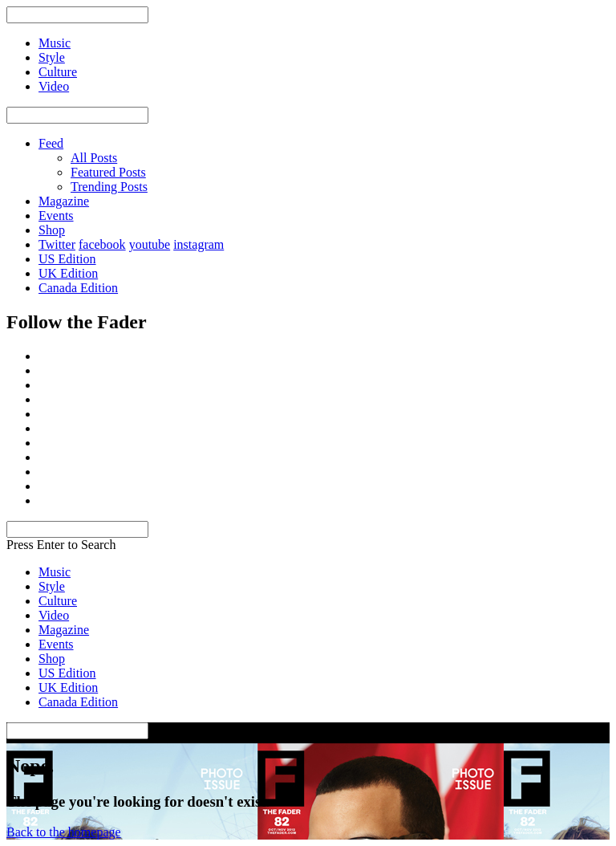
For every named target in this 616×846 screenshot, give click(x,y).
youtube (150, 244)
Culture (58, 601)
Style (52, 586)
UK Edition (68, 273)
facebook (102, 244)
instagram (199, 244)
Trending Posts (109, 187)
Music (55, 572)
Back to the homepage (64, 832)
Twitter (57, 244)
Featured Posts (108, 172)
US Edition (67, 259)
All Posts (94, 158)
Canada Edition (78, 288)
